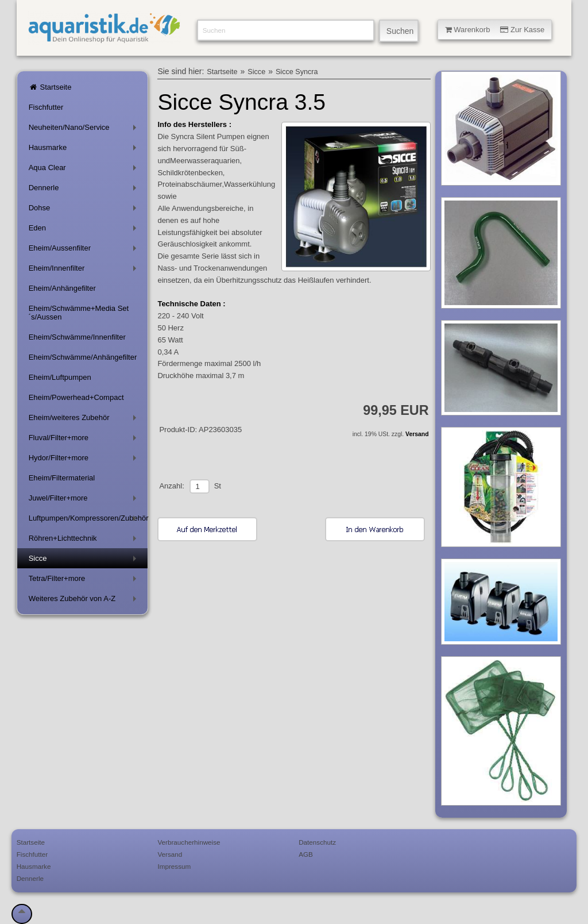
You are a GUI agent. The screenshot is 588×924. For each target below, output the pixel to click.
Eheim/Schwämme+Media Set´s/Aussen (79, 313)
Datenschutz (317, 842)
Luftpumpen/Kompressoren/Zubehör (88, 520)
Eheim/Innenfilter (85, 270)
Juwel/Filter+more (85, 500)
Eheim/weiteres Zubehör (85, 420)
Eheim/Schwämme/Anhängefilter (83, 357)
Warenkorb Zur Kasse (495, 30)
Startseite (50, 87)
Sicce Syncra (297, 72)
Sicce (85, 561)
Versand (417, 434)
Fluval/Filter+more (85, 440)
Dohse (85, 210)
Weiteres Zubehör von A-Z (85, 601)
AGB (306, 854)
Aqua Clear (85, 170)
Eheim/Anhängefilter (62, 288)
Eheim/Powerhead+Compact (76, 397)
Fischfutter (46, 107)
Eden (85, 230)
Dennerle (85, 190)
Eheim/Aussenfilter (85, 250)
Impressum (174, 866)
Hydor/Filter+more (85, 460)
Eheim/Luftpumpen (60, 377)
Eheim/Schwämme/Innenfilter (77, 337)
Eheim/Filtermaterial (62, 478)
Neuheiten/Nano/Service (85, 130)
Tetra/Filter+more (85, 581)
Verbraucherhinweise (189, 842)
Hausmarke (85, 150)
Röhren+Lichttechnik (85, 540)
